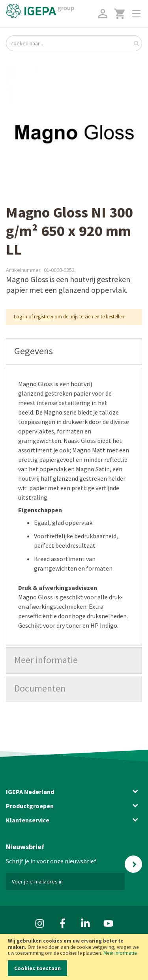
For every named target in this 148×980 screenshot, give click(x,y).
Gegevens (34, 351)
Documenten (40, 688)
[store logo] (40, 11)
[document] (74, 957)
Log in (21, 317)
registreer (44, 317)
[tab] (74, 352)
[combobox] (74, 43)
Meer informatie (120, 953)
